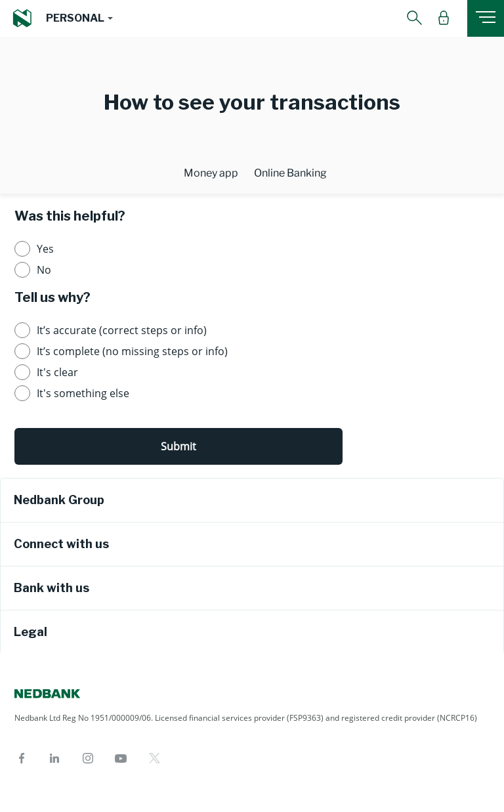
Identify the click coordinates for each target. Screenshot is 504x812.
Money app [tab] (211, 173)
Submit (178, 446)
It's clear (57, 372)
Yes (45, 249)
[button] (79, 18)
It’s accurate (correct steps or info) (122, 330)
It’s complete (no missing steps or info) (132, 351)
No (44, 270)
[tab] (252, 500)
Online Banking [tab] (290, 173)
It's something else (83, 393)
